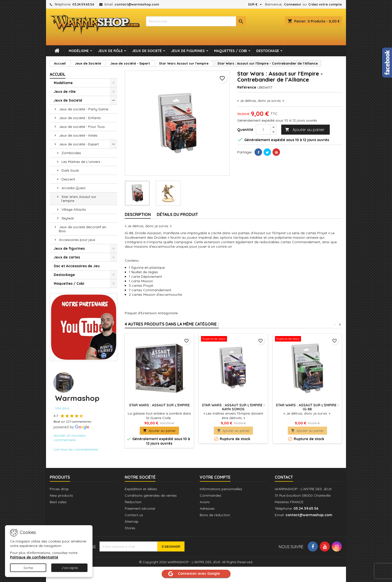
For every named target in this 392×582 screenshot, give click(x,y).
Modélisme (79, 51)
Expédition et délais (141, 489)
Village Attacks (74, 209)
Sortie (28, 568)
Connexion (292, 4)
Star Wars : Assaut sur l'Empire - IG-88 (307, 407)
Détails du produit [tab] (177, 214)
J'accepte (69, 568)
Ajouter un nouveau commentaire (70, 438)
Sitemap (132, 521)
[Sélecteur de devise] (256, 4)
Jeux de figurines (188, 51)
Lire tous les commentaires (76, 449)
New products (61, 495)
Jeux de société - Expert (79, 144)
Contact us (134, 515)
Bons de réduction (215, 515)
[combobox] (196, 21)
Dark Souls (70, 170)
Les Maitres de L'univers (81, 162)
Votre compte (215, 477)
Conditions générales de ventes (151, 495)
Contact (284, 477)
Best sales (58, 502)
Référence (247, 87)
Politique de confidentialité (34, 557)
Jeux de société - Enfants (80, 118)
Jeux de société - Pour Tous (82, 127)
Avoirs (205, 502)
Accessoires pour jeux (77, 240)
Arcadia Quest (73, 188)
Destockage (268, 51)
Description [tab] (138, 214)
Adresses (207, 508)
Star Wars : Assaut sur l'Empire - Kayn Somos (233, 407)
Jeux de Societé (147, 51)
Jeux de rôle (110, 51)
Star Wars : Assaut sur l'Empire (159, 405)
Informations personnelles (221, 489)
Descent (68, 179)
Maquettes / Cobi (230, 51)
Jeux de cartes (67, 257)
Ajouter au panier (305, 130)
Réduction (133, 502)
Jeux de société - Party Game (84, 109)
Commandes (210, 495)
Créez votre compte (325, 4)
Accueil (58, 74)
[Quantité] (263, 130)
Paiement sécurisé (140, 508)
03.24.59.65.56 (83, 4)
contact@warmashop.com (137, 4)
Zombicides (71, 153)
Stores (130, 528)
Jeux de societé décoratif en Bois (82, 229)
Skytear (68, 218)
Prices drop (59, 489)
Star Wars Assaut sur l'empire (79, 199)
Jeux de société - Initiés (78, 135)
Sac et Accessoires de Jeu (77, 266)
